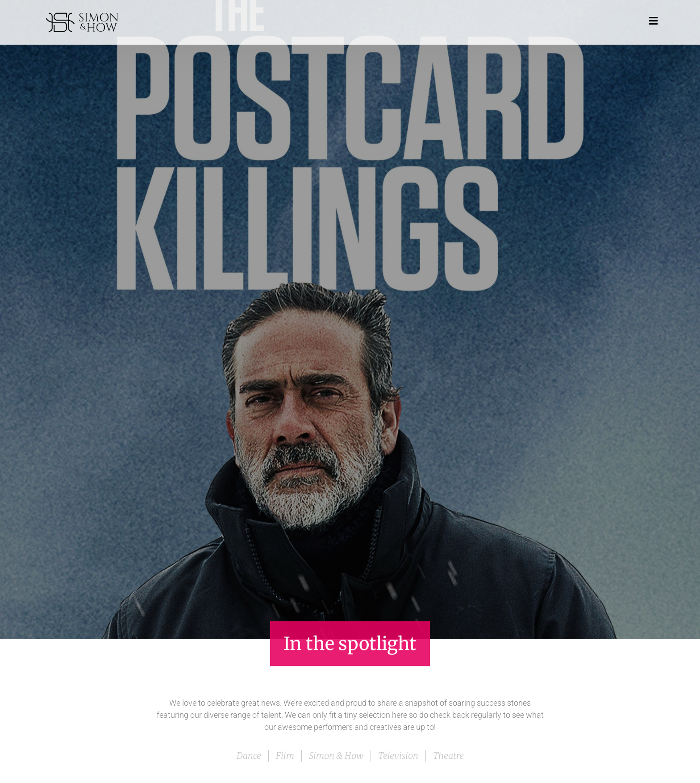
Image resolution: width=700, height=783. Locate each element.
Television (398, 756)
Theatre (448, 756)
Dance (249, 756)
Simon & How (336, 756)
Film (285, 756)
